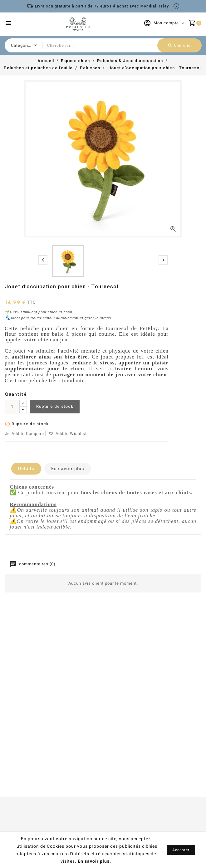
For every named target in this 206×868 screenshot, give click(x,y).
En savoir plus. (94, 861)
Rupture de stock (55, 406)
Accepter (181, 850)
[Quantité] (12, 407)
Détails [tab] (26, 469)
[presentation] (43, 260)
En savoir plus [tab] (68, 469)
